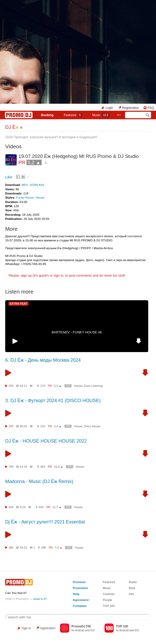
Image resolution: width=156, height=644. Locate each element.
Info (132, 594)
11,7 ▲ (57, 507)
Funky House (25, 197)
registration (48, 628)
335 (11, 426)
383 (43, 467)
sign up (26, 275)
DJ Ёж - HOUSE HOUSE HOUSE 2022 (46, 441)
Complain (80, 606)
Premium (79, 582)
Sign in (26, 628)
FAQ (151, 108)
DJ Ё (12, 127)
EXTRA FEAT (18, 304)
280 (43, 548)
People (107, 600)
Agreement (81, 600)
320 (68, 386)
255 (11, 386)
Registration (131, 108)
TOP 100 (109, 606)
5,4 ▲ (58, 426)
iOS (92, 630)
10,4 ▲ (59, 467)
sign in (58, 275)
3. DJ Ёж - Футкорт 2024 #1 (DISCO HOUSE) (53, 401)
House (40, 197)
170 (43, 386)
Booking (47, 115)
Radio (133, 582)
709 (11, 467)
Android (80, 630)
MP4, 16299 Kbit (33, 185)
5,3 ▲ (58, 386)
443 (41, 507)
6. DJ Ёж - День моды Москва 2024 (43, 360)
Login (109, 108)
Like (9, 177)
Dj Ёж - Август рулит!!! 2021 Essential (45, 522)
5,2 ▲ (34, 162)
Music (101, 115)
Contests (109, 594)
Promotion (80, 588)
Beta (132, 588)
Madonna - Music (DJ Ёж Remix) (39, 481)
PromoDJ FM (81, 626)
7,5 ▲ (59, 548)
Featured (73, 115)
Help (76, 594)
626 (11, 507)
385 (11, 548)
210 (43, 426)
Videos (13, 146)
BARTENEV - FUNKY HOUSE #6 (77, 332)
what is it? (40, 599)
